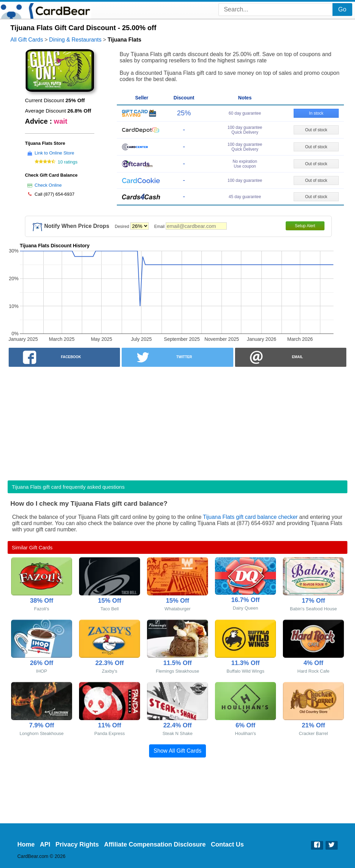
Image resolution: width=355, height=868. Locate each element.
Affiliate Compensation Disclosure (155, 844)
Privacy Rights (77, 844)
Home (26, 844)
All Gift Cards (27, 40)
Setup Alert (305, 226)
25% (184, 113)
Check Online (48, 185)
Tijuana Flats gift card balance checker (250, 517)
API (45, 844)
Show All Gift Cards (177, 751)
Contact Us (227, 844)
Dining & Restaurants (75, 40)
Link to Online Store (54, 153)
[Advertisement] (177, 422)
